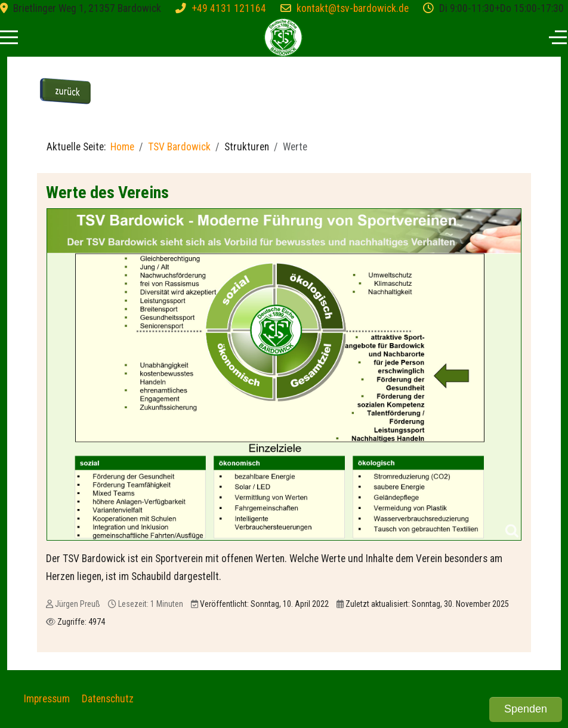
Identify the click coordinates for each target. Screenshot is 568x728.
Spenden (526, 709)
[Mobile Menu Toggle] (9, 37)
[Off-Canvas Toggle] (558, 37)
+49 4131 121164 (229, 8)
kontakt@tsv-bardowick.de (353, 8)
